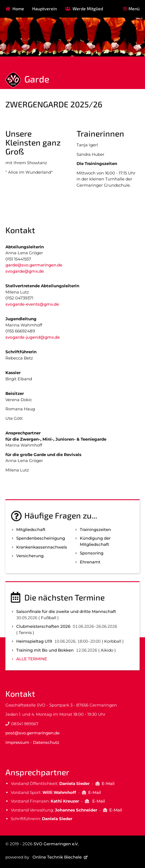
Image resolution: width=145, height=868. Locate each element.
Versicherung (30, 556)
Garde (37, 79)
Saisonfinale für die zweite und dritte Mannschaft (66, 611)
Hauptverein (45, 9)
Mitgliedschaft (31, 529)
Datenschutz (46, 742)
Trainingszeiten (95, 529)
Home (18, 9)
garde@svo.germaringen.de (34, 265)
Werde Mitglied (88, 9)
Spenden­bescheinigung (41, 538)
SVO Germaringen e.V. (56, 844)
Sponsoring (92, 553)
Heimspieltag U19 (34, 641)
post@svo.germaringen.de (32, 733)
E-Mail (108, 783)
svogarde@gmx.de (25, 271)
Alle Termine (32, 659)
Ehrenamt (90, 562)
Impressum (17, 742)
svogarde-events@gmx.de (32, 304)
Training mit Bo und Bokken (45, 650)
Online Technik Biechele (57, 857)
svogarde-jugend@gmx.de (33, 337)
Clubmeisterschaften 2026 (43, 626)
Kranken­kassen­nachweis (42, 547)
